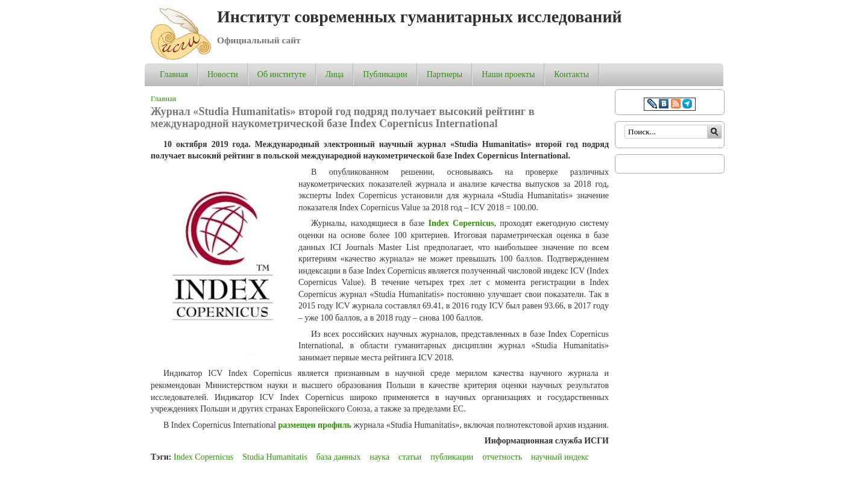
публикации (452, 457)
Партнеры (445, 74)
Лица (335, 74)
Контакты (571, 74)
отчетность (502, 457)
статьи (410, 457)
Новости (223, 74)
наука (379, 457)
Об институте (282, 74)
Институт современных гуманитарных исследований (420, 17)
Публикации (385, 74)
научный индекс (560, 457)
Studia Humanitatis (275, 457)
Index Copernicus (203, 457)
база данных (338, 457)
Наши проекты (508, 74)
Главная (174, 74)
